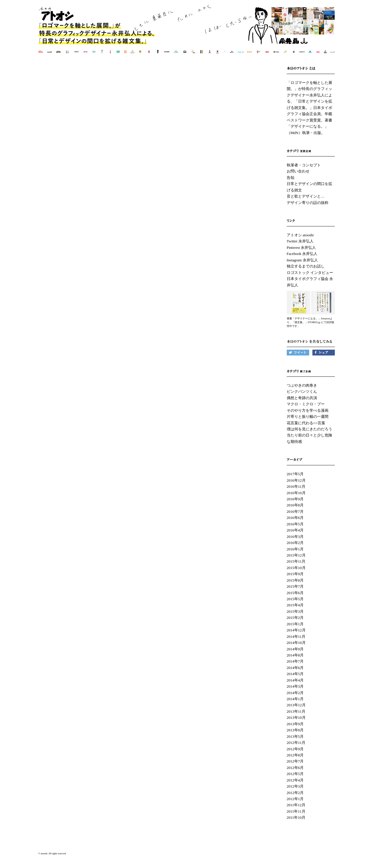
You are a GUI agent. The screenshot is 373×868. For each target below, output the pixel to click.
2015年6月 (295, 593)
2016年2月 (295, 543)
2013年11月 (296, 711)
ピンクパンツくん (302, 391)
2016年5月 (295, 524)
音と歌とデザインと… (306, 196)
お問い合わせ (298, 171)
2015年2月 (295, 618)
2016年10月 (296, 493)
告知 (291, 178)
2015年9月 (295, 574)
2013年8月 (295, 730)
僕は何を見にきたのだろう (309, 429)
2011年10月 (296, 817)
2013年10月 (296, 718)
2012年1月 (295, 799)
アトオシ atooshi (300, 235)
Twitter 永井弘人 (300, 241)
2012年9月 (295, 749)
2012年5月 (295, 774)
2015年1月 (295, 624)
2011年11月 (296, 811)
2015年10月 (296, 568)
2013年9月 (295, 724)
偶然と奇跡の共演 (302, 398)
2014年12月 (296, 630)
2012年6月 (295, 768)
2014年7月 (295, 661)
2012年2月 (295, 793)
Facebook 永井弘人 (302, 254)
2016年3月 (295, 537)
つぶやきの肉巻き (302, 385)
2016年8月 (295, 505)
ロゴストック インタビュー (310, 273)
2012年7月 (295, 761)
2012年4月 (295, 780)
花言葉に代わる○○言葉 (306, 423)
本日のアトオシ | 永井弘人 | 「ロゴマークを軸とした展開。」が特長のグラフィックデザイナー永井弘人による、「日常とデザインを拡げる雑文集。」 (187, 34)
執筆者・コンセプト (304, 165)
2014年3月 (295, 686)
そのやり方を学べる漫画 (308, 410)
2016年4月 (295, 530)
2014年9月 (295, 649)
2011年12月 (296, 805)
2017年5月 (295, 474)
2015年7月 (295, 586)
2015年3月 (295, 611)
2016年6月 (295, 518)
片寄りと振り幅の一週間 (308, 417)
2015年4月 (295, 605)
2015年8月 (295, 580)
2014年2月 (295, 693)
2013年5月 (295, 736)
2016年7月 (295, 512)
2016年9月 (295, 499)
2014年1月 (295, 699)
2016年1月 (295, 549)
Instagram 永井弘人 (302, 260)
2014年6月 (295, 668)
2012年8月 (295, 755)
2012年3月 (295, 786)
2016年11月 (296, 486)
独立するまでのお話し (306, 266)
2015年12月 (296, 555)
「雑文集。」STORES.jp (306, 322)
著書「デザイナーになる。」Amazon (308, 318)
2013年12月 (296, 705)
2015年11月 (296, 561)
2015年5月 (295, 599)
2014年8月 (295, 655)
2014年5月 (295, 674)
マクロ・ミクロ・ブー (306, 404)
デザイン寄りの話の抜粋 (308, 203)
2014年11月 (296, 637)
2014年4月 (295, 680)
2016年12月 (296, 480)
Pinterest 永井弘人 (301, 248)
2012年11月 (296, 743)
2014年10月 (296, 643)
